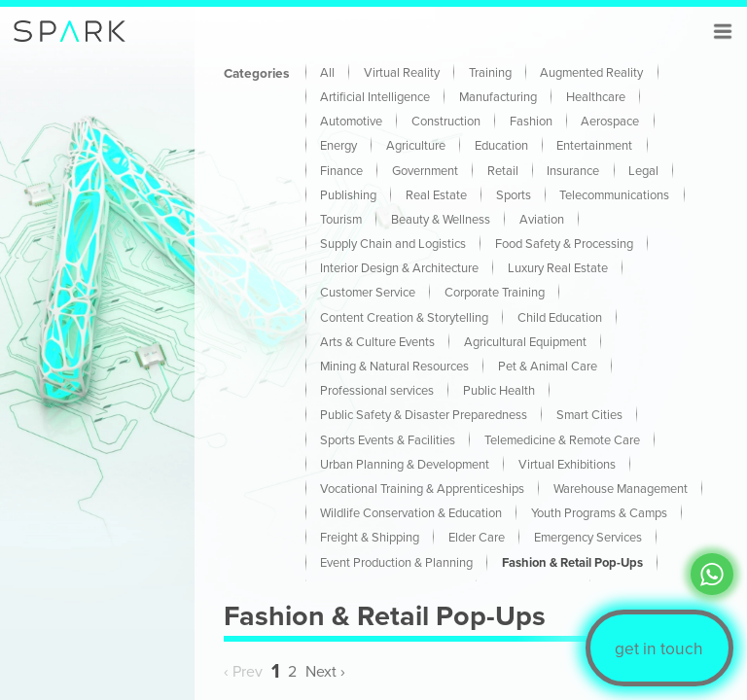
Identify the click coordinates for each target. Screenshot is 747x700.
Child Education (560, 317)
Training (490, 72)
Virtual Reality (402, 72)
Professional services (377, 390)
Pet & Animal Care (548, 366)
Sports (514, 194)
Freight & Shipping (370, 537)
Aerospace (610, 121)
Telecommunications (614, 194)
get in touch (659, 648)
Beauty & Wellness (441, 219)
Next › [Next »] (325, 671)
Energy (338, 145)
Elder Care (477, 537)
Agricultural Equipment (525, 341)
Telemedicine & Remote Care (562, 439)
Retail (503, 170)
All (327, 72)
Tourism (341, 219)
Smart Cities (589, 414)
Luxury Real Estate (558, 267)
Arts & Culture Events (377, 341)
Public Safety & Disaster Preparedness (424, 414)
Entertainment (594, 145)
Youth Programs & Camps (599, 512)
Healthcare (596, 96)
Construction (446, 121)
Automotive (351, 121)
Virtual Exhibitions (567, 464)
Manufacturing (498, 96)
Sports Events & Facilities (388, 439)
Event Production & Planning (396, 562)
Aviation (542, 219)
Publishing (348, 194)
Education (501, 145)
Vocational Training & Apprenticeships (422, 488)
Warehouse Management (621, 488)
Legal (643, 170)
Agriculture (416, 145)
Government (425, 170)
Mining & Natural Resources (394, 366)
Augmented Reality (591, 72)
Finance (341, 170)
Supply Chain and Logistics (393, 243)
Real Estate (436, 194)
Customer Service (368, 292)
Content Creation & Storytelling (404, 317)
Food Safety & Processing (564, 243)
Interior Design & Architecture (399, 267)
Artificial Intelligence (375, 96)
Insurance (573, 170)
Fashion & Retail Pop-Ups (572, 562)
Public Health (499, 390)
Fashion (531, 121)
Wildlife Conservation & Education (411, 512)
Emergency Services (588, 537)
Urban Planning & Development (405, 464)
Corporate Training (495, 292)
